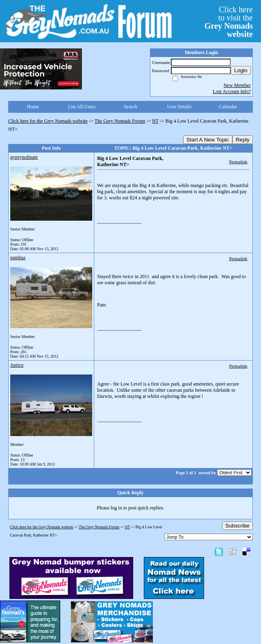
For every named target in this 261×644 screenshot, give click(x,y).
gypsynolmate (24, 157)
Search (130, 107)
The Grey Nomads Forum (120, 121)
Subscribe (237, 526)
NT (155, 121)
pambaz (18, 258)
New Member (237, 85)
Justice (17, 365)
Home (33, 107)
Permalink (238, 162)
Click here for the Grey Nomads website (48, 121)
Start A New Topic (208, 140)
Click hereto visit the (229, 22)
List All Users (82, 107)
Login (241, 70)
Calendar (228, 107)
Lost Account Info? (232, 91)
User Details (179, 107)
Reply (243, 140)
